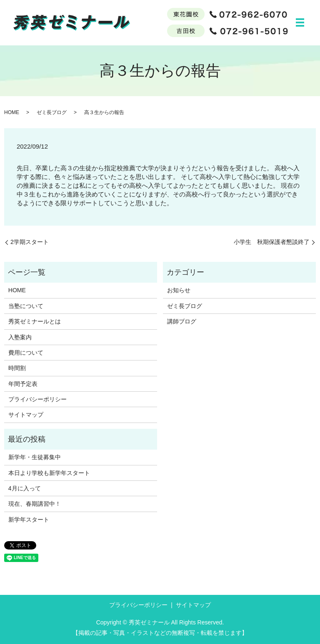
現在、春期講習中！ (35, 504)
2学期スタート (30, 242)
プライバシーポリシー (37, 399)
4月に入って (25, 488)
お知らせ (179, 291)
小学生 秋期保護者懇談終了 (272, 242)
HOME (12, 112)
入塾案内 (20, 337)
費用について (26, 353)
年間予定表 (23, 384)
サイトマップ (26, 415)
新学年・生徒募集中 (35, 457)
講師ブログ (182, 321)
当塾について (26, 306)
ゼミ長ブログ (52, 112)
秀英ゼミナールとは (35, 321)
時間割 (17, 368)
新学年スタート (29, 520)
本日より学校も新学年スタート (49, 473)
